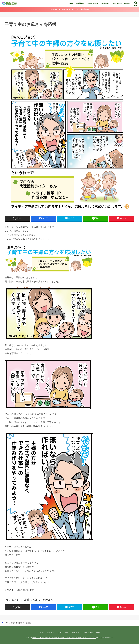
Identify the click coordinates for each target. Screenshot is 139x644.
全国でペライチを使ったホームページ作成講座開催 (70, 9)
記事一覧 (105, 3)
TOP (71, 3)
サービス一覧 (93, 3)
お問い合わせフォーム (121, 3)
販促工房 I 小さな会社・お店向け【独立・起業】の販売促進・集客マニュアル (64, 638)
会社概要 (80, 3)
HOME (6, 623)
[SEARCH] (136, 4)
